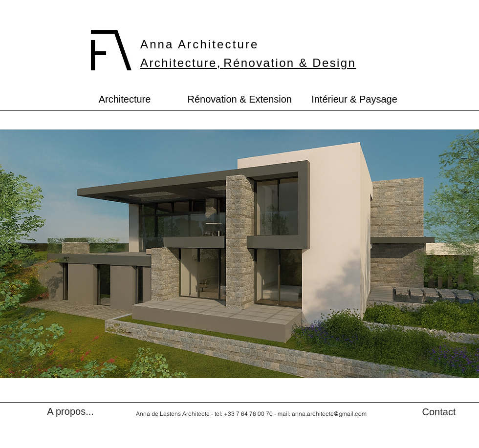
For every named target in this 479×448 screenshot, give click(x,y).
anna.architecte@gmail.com (329, 414)
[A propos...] (70, 411)
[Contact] (439, 412)
